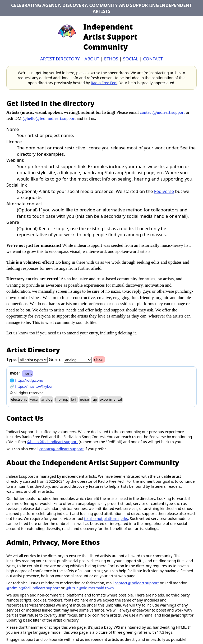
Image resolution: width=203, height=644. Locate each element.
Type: (12, 359)
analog (47, 399)
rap (94, 399)
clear (99, 359)
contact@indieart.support (162, 112)
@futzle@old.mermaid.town (90, 588)
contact (153, 59)
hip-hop (62, 399)
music (27, 373)
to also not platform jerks (106, 518)
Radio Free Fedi (104, 83)
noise (84, 399)
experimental (111, 399)
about (92, 59)
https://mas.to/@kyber (34, 386)
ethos (111, 59)
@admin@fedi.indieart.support (33, 588)
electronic (19, 399)
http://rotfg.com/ (29, 380)
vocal (34, 399)
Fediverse (164, 191)
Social (131, 59)
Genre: (56, 359)
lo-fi (74, 399)
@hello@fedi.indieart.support (49, 118)
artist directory (60, 59)
